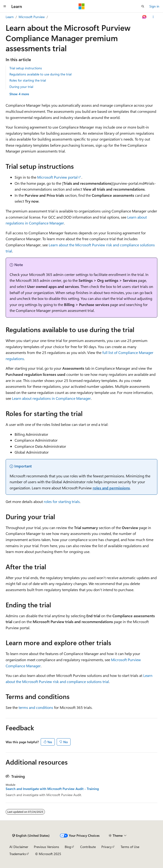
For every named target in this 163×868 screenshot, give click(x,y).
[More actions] (153, 17)
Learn (10, 17)
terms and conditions (36, 707)
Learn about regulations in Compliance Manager (51, 398)
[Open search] (143, 6)
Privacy (107, 847)
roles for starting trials (62, 501)
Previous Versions (46, 847)
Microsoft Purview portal (57, 177)
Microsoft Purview (32, 17)
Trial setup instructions (26, 68)
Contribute (88, 847)
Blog (68, 847)
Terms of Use (130, 847)
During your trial (21, 87)
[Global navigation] (5, 6)
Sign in (154, 6)
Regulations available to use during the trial (40, 74)
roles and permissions (111, 488)
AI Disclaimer (19, 847)
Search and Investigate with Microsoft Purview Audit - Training (52, 789)
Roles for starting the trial (28, 80)
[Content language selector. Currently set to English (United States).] (31, 836)
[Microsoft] (82, 6)
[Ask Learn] (145, 17)
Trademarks (18, 854)
